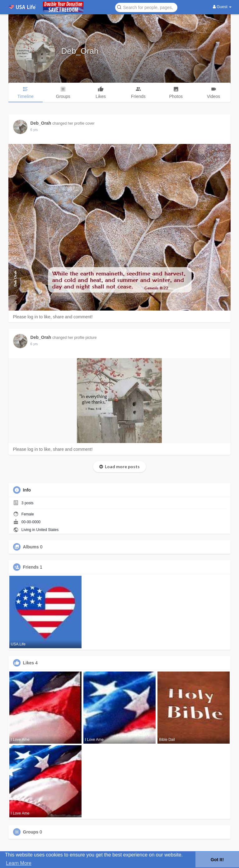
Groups (31, 832)
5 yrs (34, 130)
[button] (146, 7)
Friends (31, 567)
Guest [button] (222, 7)
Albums (31, 547)
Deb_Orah (80, 51)
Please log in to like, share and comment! (53, 317)
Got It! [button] (217, 860)
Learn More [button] (19, 863)
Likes (29, 663)
